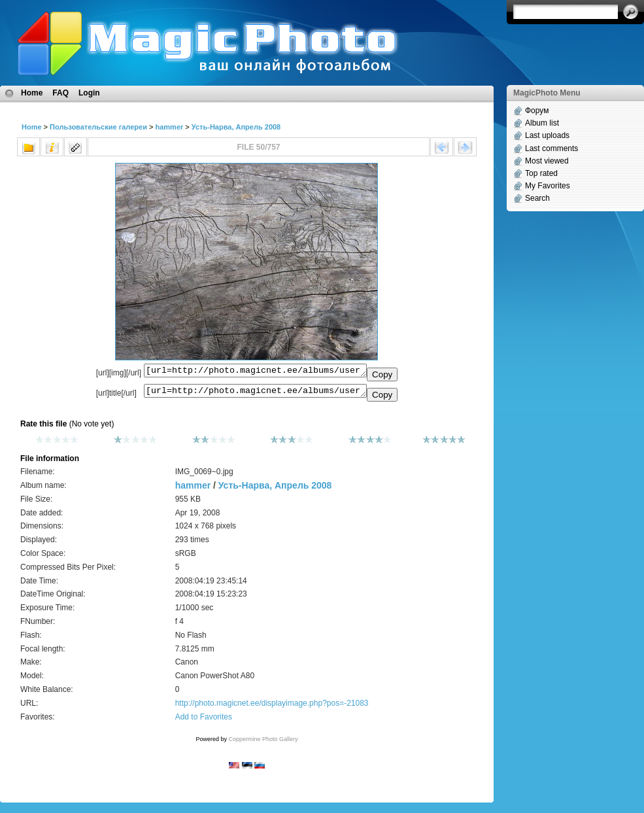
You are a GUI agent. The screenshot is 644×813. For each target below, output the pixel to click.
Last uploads (547, 135)
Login (89, 93)
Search (537, 198)
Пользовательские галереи (98, 127)
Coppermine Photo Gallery (263, 743)
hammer (169, 127)
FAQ (60, 93)
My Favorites (548, 186)
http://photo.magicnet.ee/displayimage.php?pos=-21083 (272, 707)
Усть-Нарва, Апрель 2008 (236, 127)
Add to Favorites (204, 721)
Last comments (551, 148)
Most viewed (547, 161)
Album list (542, 123)
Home (32, 93)
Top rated (541, 173)
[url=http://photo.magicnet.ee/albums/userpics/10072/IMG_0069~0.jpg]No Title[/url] (255, 394)
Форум (537, 111)
